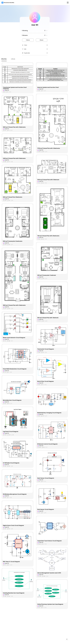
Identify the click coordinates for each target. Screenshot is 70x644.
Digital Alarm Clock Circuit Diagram (13, 525)
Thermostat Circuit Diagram (46, 349)
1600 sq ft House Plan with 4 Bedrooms (14, 127)
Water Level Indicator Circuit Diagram (14, 338)
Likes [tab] (14, 59)
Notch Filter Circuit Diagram (45, 381)
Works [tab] (5, 59)
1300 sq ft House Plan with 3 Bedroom (48, 180)
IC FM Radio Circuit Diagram (11, 463)
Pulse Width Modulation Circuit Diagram (15, 369)
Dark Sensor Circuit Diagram (46, 509)
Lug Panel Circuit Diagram (11, 432)
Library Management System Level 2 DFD (49, 573)
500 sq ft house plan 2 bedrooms (13, 241)
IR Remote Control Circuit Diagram (47, 444)
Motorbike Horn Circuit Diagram (12, 400)
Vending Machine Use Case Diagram (14, 593)
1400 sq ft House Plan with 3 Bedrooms (14, 158)
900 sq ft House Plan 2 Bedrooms (13, 197)
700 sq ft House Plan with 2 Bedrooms (48, 236)
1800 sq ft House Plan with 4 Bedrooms (14, 305)
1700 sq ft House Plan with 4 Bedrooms (49, 148)
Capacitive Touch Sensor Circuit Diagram (49, 541)
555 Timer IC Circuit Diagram (11, 562)
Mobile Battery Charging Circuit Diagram (49, 413)
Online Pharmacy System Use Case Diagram (50, 604)
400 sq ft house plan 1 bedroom (47, 275)
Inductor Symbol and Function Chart (48, 87)
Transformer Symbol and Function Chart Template (15, 88)
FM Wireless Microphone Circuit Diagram (15, 494)
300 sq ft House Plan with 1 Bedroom (48, 318)
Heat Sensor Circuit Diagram (46, 478)
